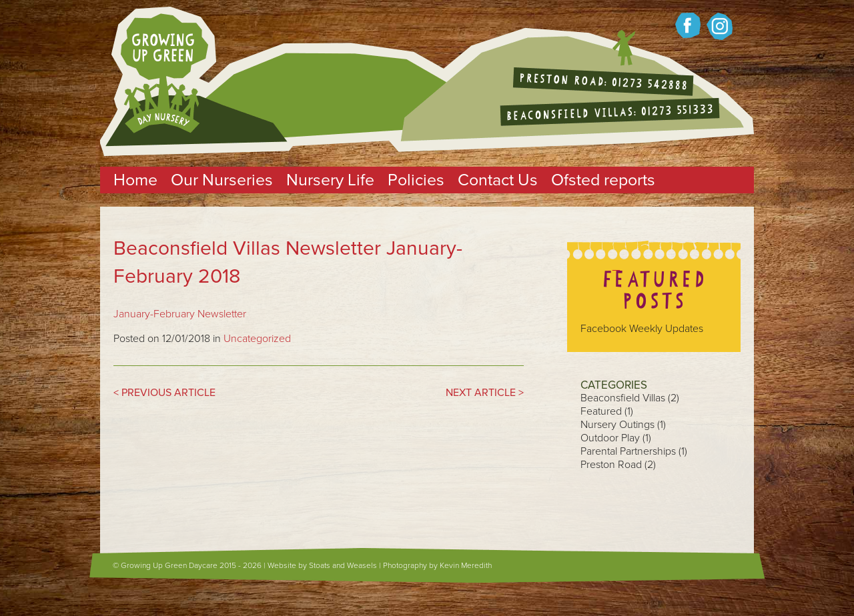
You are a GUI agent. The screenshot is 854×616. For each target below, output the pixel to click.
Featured (601, 411)
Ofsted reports (603, 180)
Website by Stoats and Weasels (322, 565)
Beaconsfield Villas (623, 398)
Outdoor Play (610, 438)
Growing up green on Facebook (688, 25)
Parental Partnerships (628, 451)
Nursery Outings (617, 425)
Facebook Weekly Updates (642, 329)
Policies (416, 180)
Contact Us (498, 180)
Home (135, 180)
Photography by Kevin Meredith (437, 565)
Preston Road (611, 465)
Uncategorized (257, 339)
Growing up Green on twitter (720, 26)
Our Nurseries (222, 180)
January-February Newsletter (180, 314)
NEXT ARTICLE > (485, 393)
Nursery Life (330, 180)
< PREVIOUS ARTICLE (164, 393)
